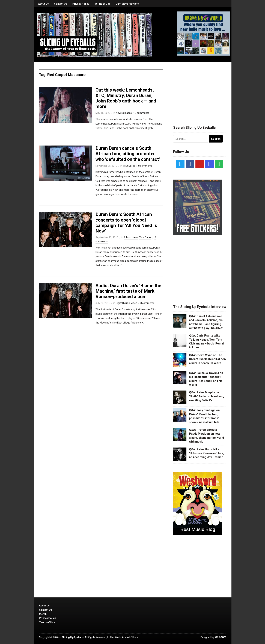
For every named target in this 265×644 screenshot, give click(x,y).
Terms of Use (102, 4)
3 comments (147, 303)
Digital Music (123, 303)
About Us (43, 4)
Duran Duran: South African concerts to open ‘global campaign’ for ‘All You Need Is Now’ (126, 223)
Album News (131, 237)
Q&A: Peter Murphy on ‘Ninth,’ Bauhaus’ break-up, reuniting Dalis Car (206, 396)
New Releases (124, 113)
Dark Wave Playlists (127, 4)
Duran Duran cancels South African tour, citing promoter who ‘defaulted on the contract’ (128, 154)
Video (134, 303)
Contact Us (61, 4)
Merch (43, 614)
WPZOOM (220, 637)
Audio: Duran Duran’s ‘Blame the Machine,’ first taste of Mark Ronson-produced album (128, 291)
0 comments (142, 113)
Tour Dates (129, 166)
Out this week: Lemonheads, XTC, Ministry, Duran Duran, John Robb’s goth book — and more (126, 98)
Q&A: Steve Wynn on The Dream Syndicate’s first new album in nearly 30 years (208, 359)
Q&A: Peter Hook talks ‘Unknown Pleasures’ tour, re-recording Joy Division (207, 453)
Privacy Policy (81, 4)
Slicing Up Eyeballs (73, 637)
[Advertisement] (200, 89)
